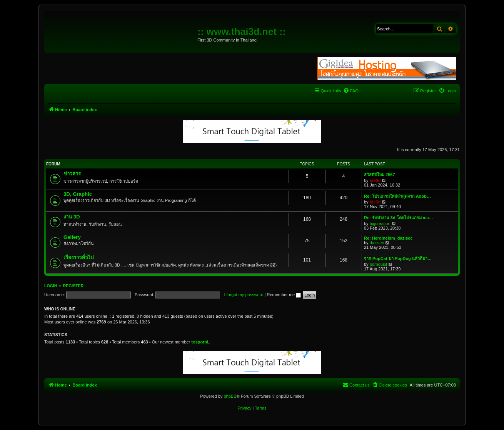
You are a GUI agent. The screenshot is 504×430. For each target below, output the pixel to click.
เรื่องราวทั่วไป (78, 257)
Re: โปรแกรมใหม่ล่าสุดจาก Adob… (397, 196)
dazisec (377, 243)
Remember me (284, 295)
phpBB (230, 396)
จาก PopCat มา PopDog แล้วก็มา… (398, 258)
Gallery (72, 237)
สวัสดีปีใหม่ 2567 (380, 175)
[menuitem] (351, 91)
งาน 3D (72, 217)
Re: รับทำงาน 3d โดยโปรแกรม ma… (399, 218)
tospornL (200, 342)
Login (51, 286)
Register (73, 286)
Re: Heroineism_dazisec (388, 238)
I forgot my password (244, 295)
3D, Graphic (78, 194)
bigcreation (380, 223)
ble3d (375, 180)
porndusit (378, 264)
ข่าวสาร (72, 174)
